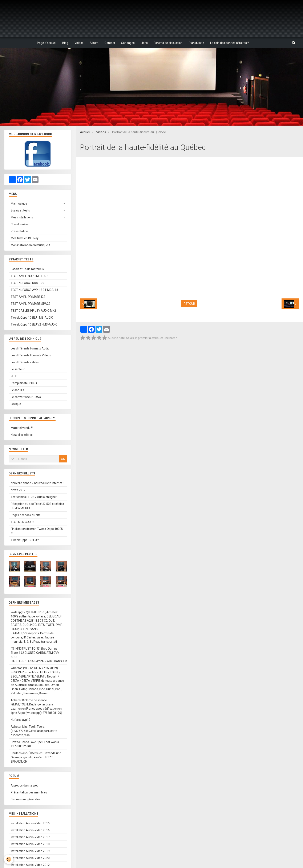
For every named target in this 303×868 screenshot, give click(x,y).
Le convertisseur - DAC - (27, 397)
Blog (65, 43)
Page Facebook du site (26, 515)
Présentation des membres (29, 793)
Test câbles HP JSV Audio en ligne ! (34, 497)
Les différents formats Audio (30, 349)
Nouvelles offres (22, 435)
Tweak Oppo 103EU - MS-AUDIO (32, 318)
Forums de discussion (169, 43)
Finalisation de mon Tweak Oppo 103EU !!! (37, 531)
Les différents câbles (25, 362)
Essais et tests (20, 211)
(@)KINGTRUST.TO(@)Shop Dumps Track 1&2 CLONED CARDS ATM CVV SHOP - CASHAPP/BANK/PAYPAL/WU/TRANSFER (39, 655)
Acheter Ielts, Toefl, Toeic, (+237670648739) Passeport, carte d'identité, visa (34, 731)
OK (63, 459)
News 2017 (18, 490)
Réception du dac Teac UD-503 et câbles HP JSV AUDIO (37, 506)
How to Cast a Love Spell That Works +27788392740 (35, 744)
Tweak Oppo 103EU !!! (25, 540)
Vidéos (79, 43)
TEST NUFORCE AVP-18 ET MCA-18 (34, 290)
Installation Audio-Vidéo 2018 (30, 844)
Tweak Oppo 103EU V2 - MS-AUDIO (34, 325)
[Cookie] (9, 859)
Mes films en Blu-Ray (25, 238)
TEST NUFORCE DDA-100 (27, 283)
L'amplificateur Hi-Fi (24, 383)
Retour (189, 304)
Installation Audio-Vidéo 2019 (30, 851)
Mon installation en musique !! (30, 245)
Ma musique (19, 204)
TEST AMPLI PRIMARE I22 (28, 297)
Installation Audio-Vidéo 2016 (30, 830)
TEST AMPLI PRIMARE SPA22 (31, 304)
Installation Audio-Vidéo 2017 (30, 837)
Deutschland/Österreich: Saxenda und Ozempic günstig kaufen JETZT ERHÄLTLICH (36, 758)
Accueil (85, 132)
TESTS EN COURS (23, 522)
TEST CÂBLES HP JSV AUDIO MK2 (33, 311)
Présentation (19, 231)
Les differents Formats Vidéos (31, 356)
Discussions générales (25, 800)
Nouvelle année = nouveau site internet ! (37, 483)
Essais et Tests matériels (27, 269)
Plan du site (197, 43)
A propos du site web (25, 786)
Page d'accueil (46, 43)
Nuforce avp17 (21, 720)
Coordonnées (20, 225)
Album (94, 43)
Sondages (128, 43)
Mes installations (22, 218)
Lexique (16, 404)
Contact (110, 43)
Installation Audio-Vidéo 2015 (30, 823)
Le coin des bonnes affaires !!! (231, 43)
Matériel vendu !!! (22, 428)
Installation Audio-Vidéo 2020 (30, 858)
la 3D (14, 376)
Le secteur (18, 369)
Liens (145, 43)
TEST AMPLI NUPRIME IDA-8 (30, 276)
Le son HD (17, 390)
